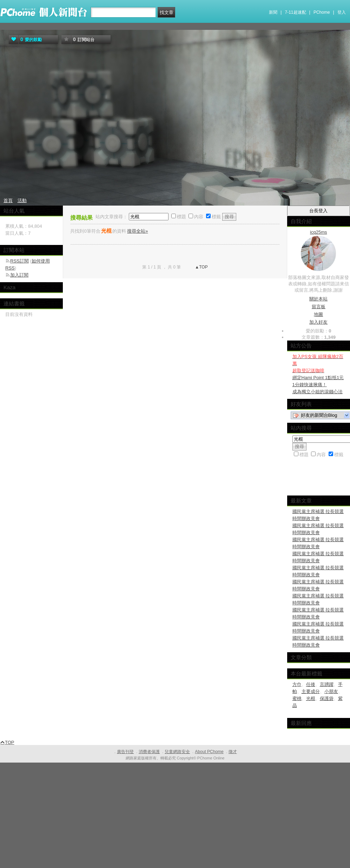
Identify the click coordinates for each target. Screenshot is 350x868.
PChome (322, 12)
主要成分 (311, 691)
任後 (311, 684)
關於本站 (318, 299)
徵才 (233, 752)
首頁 (8, 200)
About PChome (209, 752)
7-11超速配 (296, 12)
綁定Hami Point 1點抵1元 (318, 378)
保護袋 (327, 698)
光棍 (311, 698)
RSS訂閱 (19, 261)
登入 (342, 12)
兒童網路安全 (177, 752)
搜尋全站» (137, 231)
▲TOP (201, 267)
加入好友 (318, 322)
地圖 (318, 314)
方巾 (297, 684)
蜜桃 (297, 698)
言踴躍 (327, 684)
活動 (22, 200)
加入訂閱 (19, 275)
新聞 (273, 12)
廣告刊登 (125, 752)
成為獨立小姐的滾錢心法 (318, 392)
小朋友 (331, 691)
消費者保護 (149, 752)
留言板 (319, 307)
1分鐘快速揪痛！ (310, 385)
